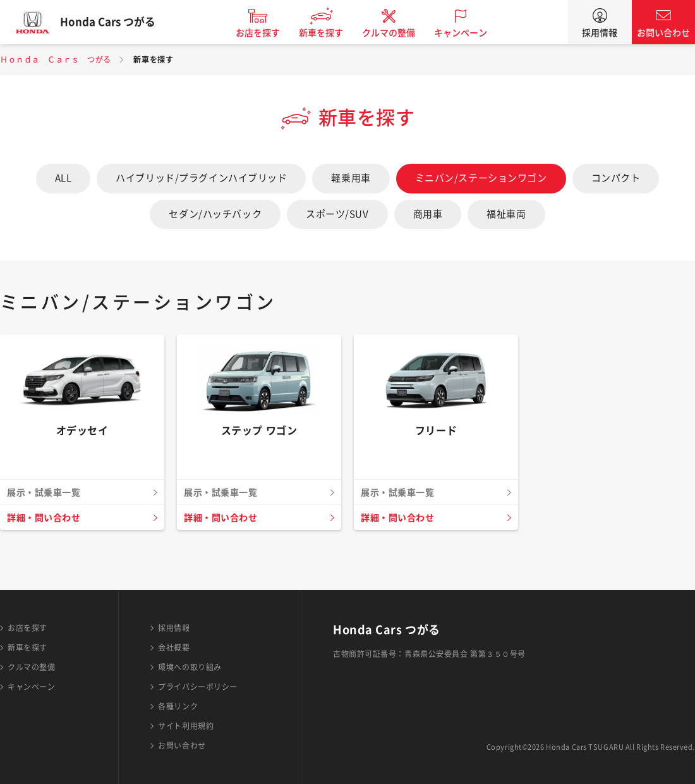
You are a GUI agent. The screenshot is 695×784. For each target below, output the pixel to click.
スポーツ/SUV (337, 214)
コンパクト (616, 178)
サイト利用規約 (186, 726)
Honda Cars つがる (117, 22)
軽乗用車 (351, 178)
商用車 (428, 214)
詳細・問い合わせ (46, 518)
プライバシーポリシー (198, 687)
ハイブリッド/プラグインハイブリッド (201, 178)
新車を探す (330, 33)
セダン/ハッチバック (215, 214)
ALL (63, 178)
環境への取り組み (190, 667)
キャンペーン (470, 33)
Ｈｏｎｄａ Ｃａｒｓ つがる (56, 59)
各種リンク (178, 706)
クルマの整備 (398, 33)
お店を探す (267, 33)
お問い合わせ (663, 33)
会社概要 (174, 647)
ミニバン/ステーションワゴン (481, 178)
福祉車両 (506, 214)
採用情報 (600, 33)
